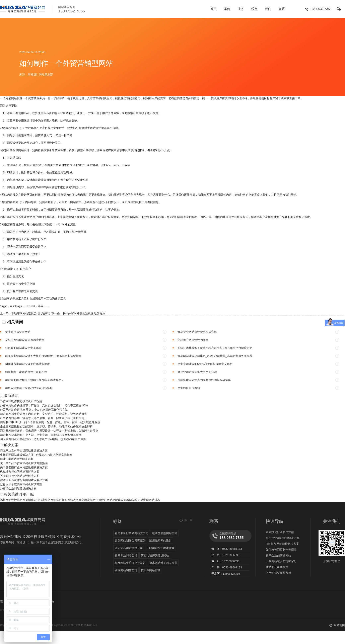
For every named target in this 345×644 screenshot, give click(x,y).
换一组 (28, 494)
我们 (268, 9)
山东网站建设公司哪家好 (281, 561)
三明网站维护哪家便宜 (160, 548)
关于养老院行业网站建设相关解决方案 (24, 467)
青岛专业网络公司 (126, 555)
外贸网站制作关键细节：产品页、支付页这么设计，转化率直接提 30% (44, 405)
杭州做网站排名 (151, 570)
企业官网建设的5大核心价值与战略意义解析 (205, 364)
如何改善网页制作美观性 (281, 550)
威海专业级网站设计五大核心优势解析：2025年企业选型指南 (43, 356)
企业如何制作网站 (189, 388)
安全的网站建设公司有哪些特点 (25, 340)
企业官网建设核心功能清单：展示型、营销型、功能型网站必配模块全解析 (46, 426)
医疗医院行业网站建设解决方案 (20, 476)
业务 (241, 9)
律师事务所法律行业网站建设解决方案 (24, 480)
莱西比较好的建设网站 (155, 555)
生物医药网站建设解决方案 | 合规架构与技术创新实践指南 (36, 455)
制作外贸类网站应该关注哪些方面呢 (27, 364)
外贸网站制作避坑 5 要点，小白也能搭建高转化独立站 (34, 410)
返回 (103, 313)
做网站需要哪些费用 (278, 573)
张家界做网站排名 (51, 500)
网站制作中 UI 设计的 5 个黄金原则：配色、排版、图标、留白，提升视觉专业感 (50, 422)
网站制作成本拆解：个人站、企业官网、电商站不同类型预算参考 (41, 435)
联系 (282, 9)
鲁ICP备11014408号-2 (84, 625)
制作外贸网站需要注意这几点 (81, 313)
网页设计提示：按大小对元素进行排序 (29, 388)
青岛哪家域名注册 (90, 500)
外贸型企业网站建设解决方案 (18, 488)
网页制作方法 (31, 500)
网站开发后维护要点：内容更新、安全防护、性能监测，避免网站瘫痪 (44, 414)
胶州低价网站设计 (160, 541)
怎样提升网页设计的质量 (193, 340)
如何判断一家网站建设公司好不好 (26, 372)
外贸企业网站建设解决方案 (283, 538)
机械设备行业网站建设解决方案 (20, 472)
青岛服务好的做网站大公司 (132, 533)
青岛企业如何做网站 (278, 555)
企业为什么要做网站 (18, 332)
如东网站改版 (70, 500)
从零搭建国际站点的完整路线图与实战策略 (204, 380)
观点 (254, 9)
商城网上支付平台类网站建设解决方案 (24, 451)
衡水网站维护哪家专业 (163, 563)
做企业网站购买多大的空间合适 (197, 372)
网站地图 (339, 625)
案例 (227, 9)
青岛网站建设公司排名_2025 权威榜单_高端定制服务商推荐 (215, 356)
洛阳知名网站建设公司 (129, 548)
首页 (213, 9)
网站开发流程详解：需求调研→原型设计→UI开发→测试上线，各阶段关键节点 (49, 431)
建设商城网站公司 (129, 500)
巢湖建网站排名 (150, 500)
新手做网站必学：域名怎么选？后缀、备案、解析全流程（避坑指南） (44, 418)
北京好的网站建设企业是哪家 (23, 348)
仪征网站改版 (110, 500)
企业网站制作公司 (126, 570)
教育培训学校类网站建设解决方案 (21, 484)
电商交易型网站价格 (165, 533)
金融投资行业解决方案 (280, 532)
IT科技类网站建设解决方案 (17, 459)
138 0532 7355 (321, 9)
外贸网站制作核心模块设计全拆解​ (21, 401)
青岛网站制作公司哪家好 (130, 541)
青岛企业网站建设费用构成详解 (197, 332)
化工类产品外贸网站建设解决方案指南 (24, 463)
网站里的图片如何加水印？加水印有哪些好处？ (34, 380)
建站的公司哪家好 (277, 567)
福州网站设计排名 (11, 500)
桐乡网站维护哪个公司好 (130, 563)
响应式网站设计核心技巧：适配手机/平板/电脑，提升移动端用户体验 (43, 439)
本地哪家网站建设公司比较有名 (31, 313)
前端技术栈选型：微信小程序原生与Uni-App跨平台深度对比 (215, 348)
